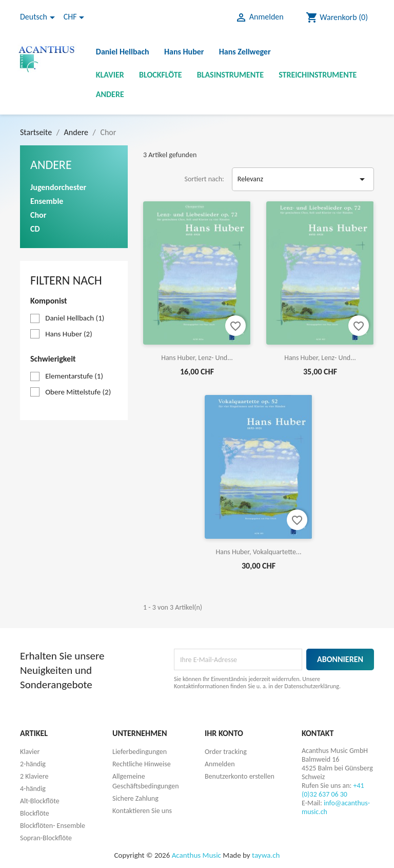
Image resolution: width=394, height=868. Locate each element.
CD (35, 229)
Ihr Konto (224, 733)
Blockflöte (161, 75)
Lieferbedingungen (140, 752)
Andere (110, 94)
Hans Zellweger (245, 52)
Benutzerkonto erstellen (240, 776)
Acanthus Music (196, 855)
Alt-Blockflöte (40, 801)
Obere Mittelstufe (78, 392)
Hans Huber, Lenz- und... (197, 358)
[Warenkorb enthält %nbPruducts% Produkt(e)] (337, 17)
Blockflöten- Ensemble (53, 826)
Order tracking (226, 752)
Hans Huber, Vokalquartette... (259, 552)
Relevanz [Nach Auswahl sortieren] (303, 179)
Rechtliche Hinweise (142, 764)
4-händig (33, 789)
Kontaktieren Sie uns (142, 811)
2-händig (33, 764)
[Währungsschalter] (76, 17)
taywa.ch (266, 855)
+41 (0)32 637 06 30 (333, 790)
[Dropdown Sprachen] (39, 17)
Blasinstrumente (230, 75)
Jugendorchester (58, 187)
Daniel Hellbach (123, 52)
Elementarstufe (74, 376)
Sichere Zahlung (135, 798)
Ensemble (47, 201)
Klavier (110, 75)
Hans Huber (184, 52)
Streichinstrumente (318, 75)
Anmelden (220, 764)
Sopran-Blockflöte (46, 838)
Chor (38, 215)
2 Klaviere (34, 776)
